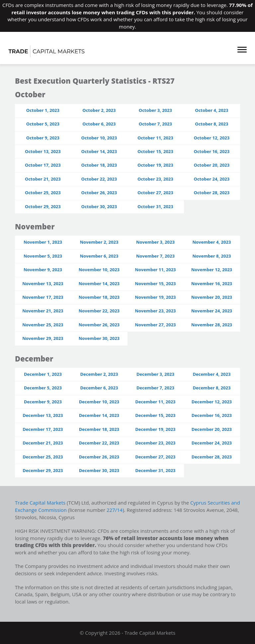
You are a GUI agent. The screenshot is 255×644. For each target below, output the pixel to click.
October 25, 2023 (43, 193)
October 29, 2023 (43, 206)
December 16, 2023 (212, 415)
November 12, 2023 (212, 270)
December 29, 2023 (43, 470)
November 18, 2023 (99, 297)
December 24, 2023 (212, 443)
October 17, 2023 (43, 165)
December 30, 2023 (99, 470)
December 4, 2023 (212, 374)
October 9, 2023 (43, 138)
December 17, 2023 (43, 429)
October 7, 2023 (155, 124)
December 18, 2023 (99, 429)
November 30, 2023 (99, 338)
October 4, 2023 (212, 110)
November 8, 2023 (212, 256)
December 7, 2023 (155, 388)
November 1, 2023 (43, 242)
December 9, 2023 (43, 402)
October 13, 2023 (43, 151)
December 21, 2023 (43, 443)
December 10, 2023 (99, 402)
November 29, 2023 (43, 338)
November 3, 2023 (155, 242)
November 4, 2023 (212, 242)
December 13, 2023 (43, 415)
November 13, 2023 (43, 283)
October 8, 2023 (212, 124)
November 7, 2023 (155, 256)
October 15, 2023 (155, 151)
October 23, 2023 (155, 179)
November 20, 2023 (212, 297)
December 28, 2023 (212, 457)
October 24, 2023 (212, 179)
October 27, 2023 (155, 193)
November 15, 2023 (155, 283)
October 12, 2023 (212, 138)
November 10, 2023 (99, 270)
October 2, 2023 (99, 110)
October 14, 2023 (99, 151)
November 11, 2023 (155, 270)
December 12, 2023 (212, 402)
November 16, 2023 (212, 283)
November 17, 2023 (43, 297)
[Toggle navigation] (239, 50)
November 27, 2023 (155, 325)
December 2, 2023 (99, 374)
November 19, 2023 (155, 297)
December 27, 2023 (155, 457)
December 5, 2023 (43, 388)
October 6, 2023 (99, 124)
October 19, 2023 (155, 165)
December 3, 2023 (155, 374)
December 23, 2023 (155, 443)
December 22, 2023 (99, 443)
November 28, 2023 (212, 325)
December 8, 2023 (212, 388)
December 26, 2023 (99, 457)
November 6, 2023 (99, 256)
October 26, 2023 (99, 193)
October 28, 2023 (212, 193)
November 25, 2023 (43, 325)
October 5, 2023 (43, 124)
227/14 (125, 510)
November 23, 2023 (155, 311)
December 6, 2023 (99, 388)
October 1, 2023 (43, 110)
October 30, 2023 (99, 206)
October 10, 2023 (99, 138)
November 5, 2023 (43, 256)
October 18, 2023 (99, 165)
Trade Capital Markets (40, 503)
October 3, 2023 (155, 110)
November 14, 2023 (99, 283)
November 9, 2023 (43, 270)
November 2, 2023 (99, 242)
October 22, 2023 (99, 179)
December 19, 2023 (155, 429)
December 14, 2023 (99, 415)
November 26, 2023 (99, 325)
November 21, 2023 (43, 311)
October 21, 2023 (43, 179)
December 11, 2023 (155, 402)
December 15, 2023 (155, 415)
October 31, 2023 (155, 206)
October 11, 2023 (155, 138)
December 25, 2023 (43, 457)
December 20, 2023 (212, 429)
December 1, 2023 (43, 374)
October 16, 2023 (212, 151)
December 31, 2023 (155, 470)
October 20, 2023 (212, 165)
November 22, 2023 (99, 311)
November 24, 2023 (212, 311)
